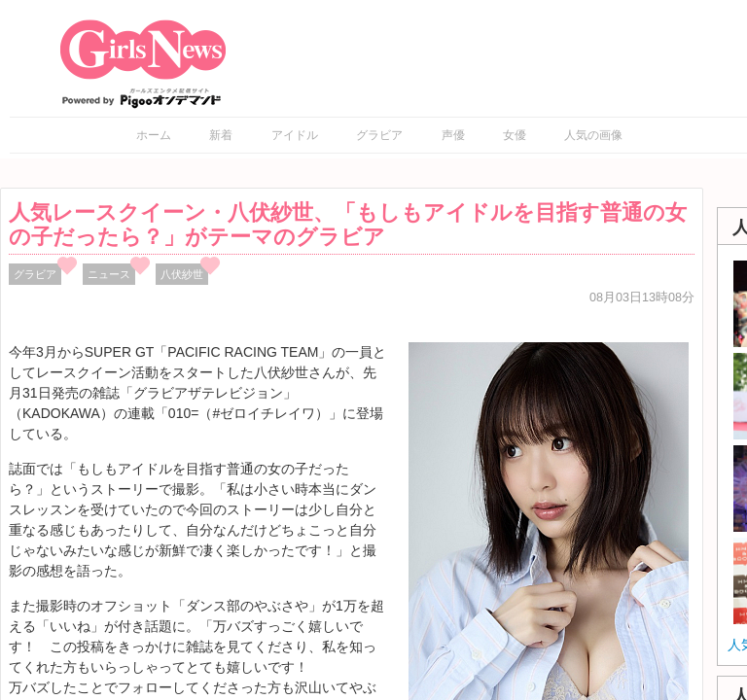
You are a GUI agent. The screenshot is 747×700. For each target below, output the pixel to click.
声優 (453, 135)
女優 (515, 135)
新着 (221, 135)
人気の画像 (593, 135)
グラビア (379, 135)
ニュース (109, 274)
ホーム (154, 135)
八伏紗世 (182, 274)
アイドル (295, 135)
